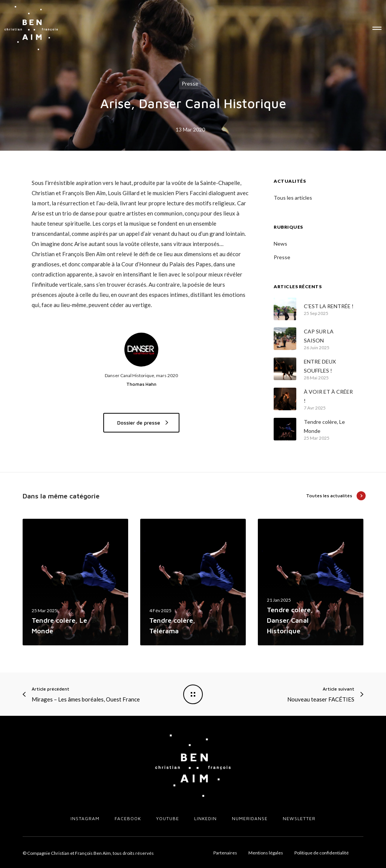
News (280, 244)
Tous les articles (293, 198)
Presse (190, 83)
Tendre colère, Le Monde (324, 426)
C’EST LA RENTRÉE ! (329, 306)
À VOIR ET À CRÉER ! (328, 396)
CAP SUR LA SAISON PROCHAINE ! (321, 337)
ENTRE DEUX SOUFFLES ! (320, 366)
